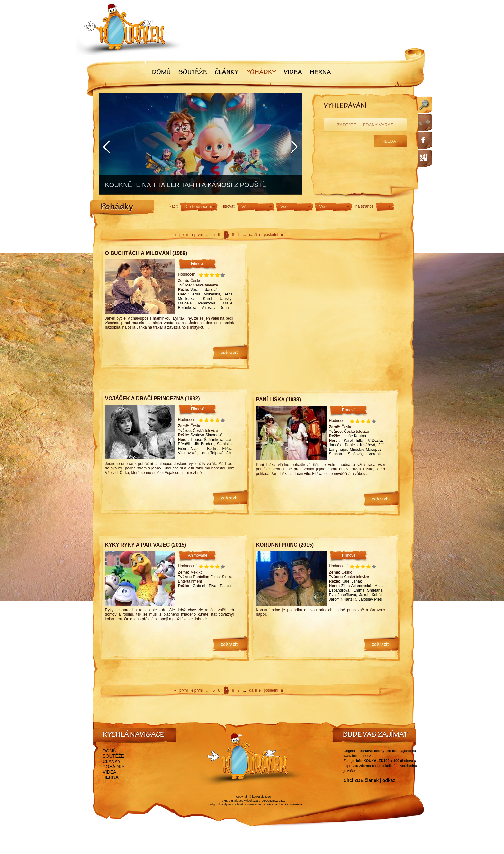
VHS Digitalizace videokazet (240, 801)
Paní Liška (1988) (279, 400)
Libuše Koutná (354, 436)
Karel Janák (351, 581)
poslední (271, 235)
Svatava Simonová (206, 435)
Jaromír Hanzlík (343, 599)
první (184, 235)
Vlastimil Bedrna (205, 449)
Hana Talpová (212, 453)
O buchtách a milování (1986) (146, 253)
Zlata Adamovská (357, 586)
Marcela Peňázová (197, 303)
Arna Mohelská (206, 294)
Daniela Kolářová (360, 445)
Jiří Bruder (204, 444)
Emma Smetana (368, 590)
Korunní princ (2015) (285, 545)
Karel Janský (217, 299)
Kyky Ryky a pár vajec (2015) (146, 545)
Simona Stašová (346, 454)
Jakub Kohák (371, 595)
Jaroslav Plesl (370, 599)
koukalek (258, 797)
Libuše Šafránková (207, 440)
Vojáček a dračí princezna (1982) (153, 399)
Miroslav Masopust (366, 450)
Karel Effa (353, 441)
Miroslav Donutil (216, 308)
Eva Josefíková (343, 595)
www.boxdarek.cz (357, 756)
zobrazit (230, 353)
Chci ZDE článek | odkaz (369, 780)
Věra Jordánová (204, 290)
